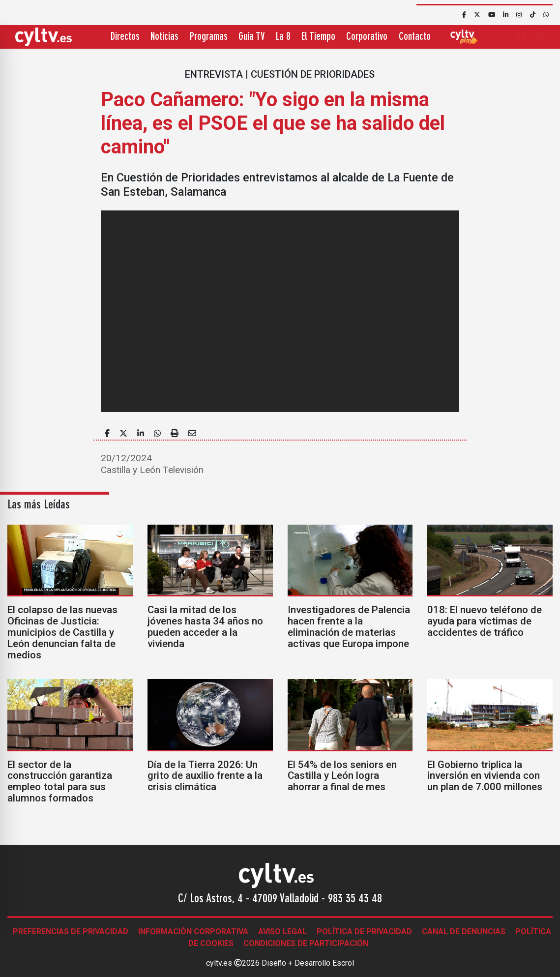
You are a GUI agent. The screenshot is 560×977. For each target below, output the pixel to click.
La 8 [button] (283, 37)
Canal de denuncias (464, 932)
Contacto (415, 37)
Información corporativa (193, 932)
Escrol (343, 963)
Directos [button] (125, 37)
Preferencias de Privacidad (71, 932)
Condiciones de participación (306, 943)
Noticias (164, 37)
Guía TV (251, 37)
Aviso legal (282, 932)
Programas (209, 37)
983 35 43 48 (355, 899)
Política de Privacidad (364, 932)
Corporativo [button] (367, 37)
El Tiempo (318, 37)
